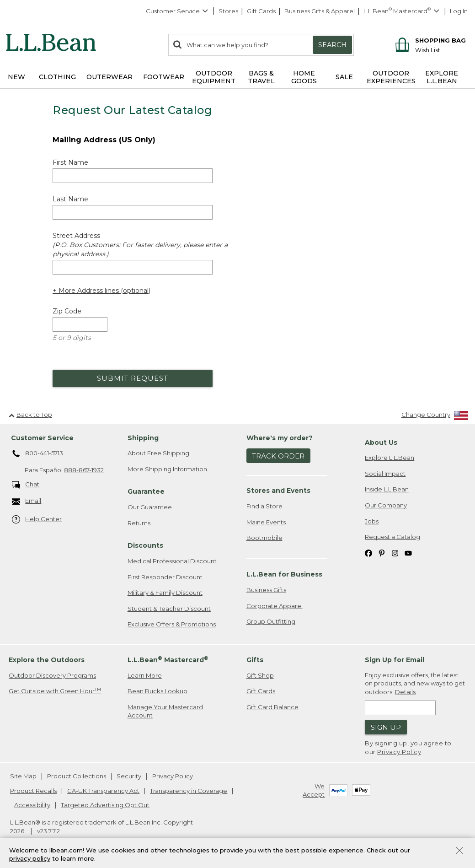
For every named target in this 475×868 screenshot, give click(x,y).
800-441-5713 (38, 454)
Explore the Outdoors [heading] (47, 660)
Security (129, 776)
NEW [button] (16, 77)
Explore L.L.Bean (390, 458)
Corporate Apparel (275, 606)
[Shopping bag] (429, 40)
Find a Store (264, 506)
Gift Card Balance (272, 707)
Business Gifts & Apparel (320, 11)
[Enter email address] (400, 708)
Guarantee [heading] (146, 491)
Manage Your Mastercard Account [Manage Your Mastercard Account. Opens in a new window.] (165, 711)
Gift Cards (261, 11)
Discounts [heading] (145, 545)
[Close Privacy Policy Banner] (459, 851)
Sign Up (386, 727)
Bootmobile (264, 538)
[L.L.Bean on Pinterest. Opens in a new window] (382, 553)
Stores (228, 11)
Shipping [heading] (143, 438)
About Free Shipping (158, 453)
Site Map (23, 776)
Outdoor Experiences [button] (391, 77)
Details (405, 692)
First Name (70, 162)
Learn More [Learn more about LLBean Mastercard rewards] (145, 675)
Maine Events (266, 522)
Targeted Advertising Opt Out (105, 805)
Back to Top (30, 415)
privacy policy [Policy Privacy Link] (30, 859)
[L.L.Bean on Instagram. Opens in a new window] (395, 553)
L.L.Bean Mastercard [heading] (168, 660)
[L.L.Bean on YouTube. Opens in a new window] (408, 553)
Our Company (386, 505)
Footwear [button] (164, 77)
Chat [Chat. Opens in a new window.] (26, 485)
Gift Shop (260, 675)
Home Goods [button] (304, 77)
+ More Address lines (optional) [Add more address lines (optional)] (101, 291)
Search (332, 45)
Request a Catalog (392, 537)
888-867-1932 (84, 470)
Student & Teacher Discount (169, 609)
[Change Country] (435, 417)
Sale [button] (344, 77)
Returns (139, 523)
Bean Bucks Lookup (157, 691)
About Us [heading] (381, 442)
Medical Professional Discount (172, 561)
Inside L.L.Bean (387, 489)
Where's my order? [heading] (280, 438)
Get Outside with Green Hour (55, 691)
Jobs (372, 521)
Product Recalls (33, 791)
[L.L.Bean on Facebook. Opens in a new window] (368, 553)
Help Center (37, 520)
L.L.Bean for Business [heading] (284, 574)
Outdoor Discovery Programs (52, 675)
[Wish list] (440, 50)
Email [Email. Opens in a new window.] (27, 501)
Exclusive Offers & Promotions (172, 624)
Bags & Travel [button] (261, 77)
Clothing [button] (57, 77)
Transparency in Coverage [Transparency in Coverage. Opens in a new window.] (189, 791)
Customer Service (177, 11)
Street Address (140, 245)
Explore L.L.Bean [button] (442, 77)
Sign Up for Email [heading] (395, 660)
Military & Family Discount (165, 593)
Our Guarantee (150, 507)
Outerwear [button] (109, 77)
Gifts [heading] (255, 660)
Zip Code (67, 311)
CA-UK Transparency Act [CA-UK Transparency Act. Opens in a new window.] (103, 791)
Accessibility (32, 805)
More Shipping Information (167, 469)
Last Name (70, 199)
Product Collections (77, 776)
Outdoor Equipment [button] (214, 77)
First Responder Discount (165, 577)
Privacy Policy (399, 752)
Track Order (278, 456)
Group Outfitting (271, 621)
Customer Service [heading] (42, 438)
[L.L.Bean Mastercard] (403, 11)
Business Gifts (266, 590)
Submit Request (133, 378)
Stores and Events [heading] (278, 491)
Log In (459, 11)
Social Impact (385, 474)
